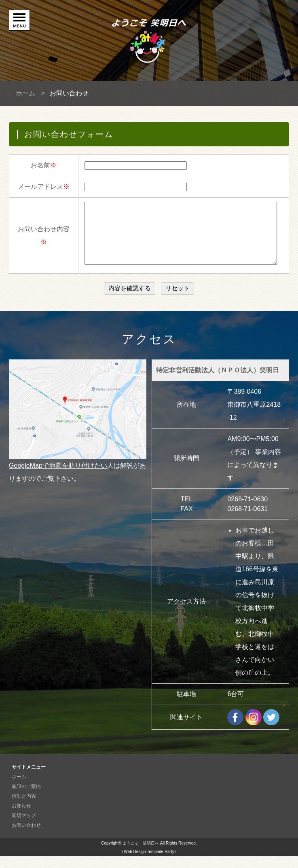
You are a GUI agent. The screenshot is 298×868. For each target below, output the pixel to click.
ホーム (25, 93)
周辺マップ (24, 828)
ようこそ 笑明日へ (141, 855)
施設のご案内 (26, 798)
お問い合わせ (26, 837)
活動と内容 (24, 808)
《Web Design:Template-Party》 (149, 864)
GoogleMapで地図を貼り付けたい (58, 478)
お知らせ (21, 818)
